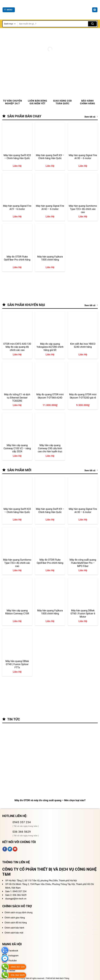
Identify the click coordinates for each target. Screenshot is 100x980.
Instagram (10, 956)
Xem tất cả (91, 117)
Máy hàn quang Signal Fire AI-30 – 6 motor (83, 157)
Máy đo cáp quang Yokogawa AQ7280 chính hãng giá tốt (50, 347)
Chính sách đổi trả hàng (16, 923)
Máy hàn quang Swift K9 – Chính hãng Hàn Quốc (50, 157)
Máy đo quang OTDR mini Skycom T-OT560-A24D (50, 396)
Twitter (9, 971)
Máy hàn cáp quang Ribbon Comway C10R (17, 612)
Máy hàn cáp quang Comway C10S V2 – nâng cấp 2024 (17, 448)
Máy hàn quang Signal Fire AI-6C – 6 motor (50, 207)
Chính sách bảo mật (14, 933)
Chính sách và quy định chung (19, 913)
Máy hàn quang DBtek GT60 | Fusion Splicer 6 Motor (83, 614)
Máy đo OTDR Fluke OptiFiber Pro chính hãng (17, 258)
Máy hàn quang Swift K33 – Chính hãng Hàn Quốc (17, 157)
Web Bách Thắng (62, 978)
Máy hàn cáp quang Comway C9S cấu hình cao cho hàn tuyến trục (50, 448)
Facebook (10, 951)
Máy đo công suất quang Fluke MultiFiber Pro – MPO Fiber (83, 563)
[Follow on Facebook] (5, 849)
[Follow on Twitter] (10, 849)
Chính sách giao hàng (15, 918)
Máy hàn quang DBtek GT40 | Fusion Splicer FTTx (17, 664)
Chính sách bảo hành (14, 928)
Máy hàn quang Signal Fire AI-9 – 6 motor (17, 207)
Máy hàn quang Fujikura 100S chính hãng (50, 258)
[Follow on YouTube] (15, 849)
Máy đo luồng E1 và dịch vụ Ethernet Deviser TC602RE (17, 398)
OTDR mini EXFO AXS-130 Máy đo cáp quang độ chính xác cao (17, 347)
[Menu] (9, 10)
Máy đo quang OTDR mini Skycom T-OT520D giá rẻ (83, 396)
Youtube (9, 961)
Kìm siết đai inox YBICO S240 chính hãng (83, 345)
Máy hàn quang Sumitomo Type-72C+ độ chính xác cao (83, 209)
